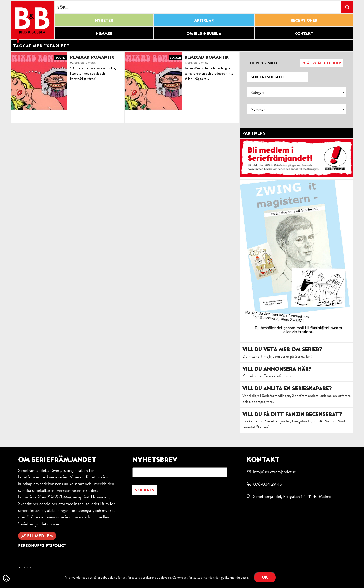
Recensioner (304, 20)
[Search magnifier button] (347, 7)
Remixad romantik (92, 57)
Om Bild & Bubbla (204, 33)
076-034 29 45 (268, 484)
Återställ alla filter (324, 63)
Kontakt (304, 33)
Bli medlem (40, 536)
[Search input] (198, 7)
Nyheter (104, 20)
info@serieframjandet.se (275, 472)
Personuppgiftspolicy (42, 546)
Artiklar (204, 20)
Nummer (104, 33)
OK (265, 577)
